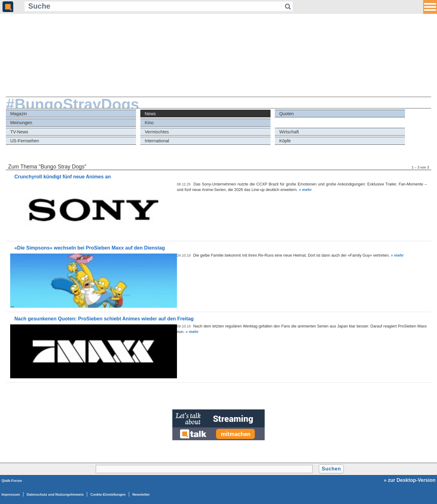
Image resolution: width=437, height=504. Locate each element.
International (157, 141)
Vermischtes (157, 132)
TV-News (19, 132)
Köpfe (285, 141)
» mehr (305, 190)
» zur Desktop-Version (410, 480)
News (150, 114)
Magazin (18, 114)
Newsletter (141, 494)
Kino (149, 123)
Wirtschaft (289, 132)
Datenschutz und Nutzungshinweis (55, 494)
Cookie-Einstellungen (108, 494)
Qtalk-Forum (12, 481)
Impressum (11, 494)
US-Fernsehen (25, 141)
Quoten (286, 114)
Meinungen (21, 123)
